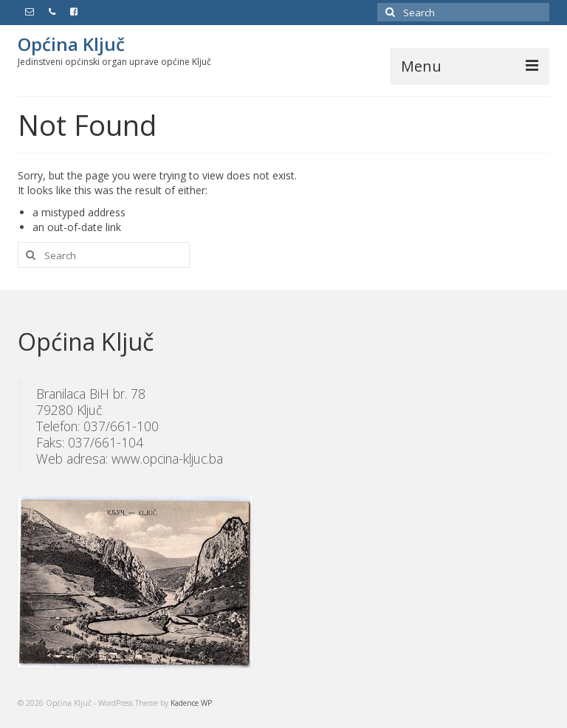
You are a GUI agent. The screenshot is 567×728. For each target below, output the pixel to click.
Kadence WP (191, 703)
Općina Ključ (71, 44)
